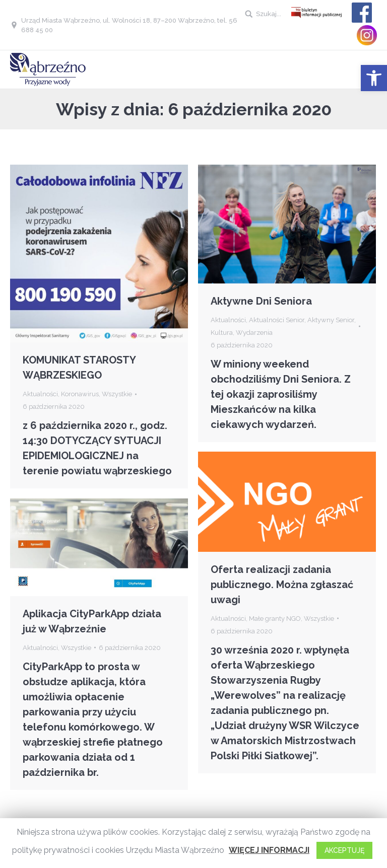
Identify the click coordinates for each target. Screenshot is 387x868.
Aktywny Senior (331, 320)
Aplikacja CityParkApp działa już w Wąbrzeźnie (92, 621)
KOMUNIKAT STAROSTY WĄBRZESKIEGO (79, 368)
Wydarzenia (254, 333)
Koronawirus (80, 394)
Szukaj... (269, 14)
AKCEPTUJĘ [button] (344, 850)
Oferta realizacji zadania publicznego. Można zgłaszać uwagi (282, 585)
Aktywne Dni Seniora (261, 301)
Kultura (222, 333)
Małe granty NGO (275, 619)
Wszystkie (117, 394)
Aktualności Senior (277, 320)
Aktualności (40, 394)
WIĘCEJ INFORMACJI (269, 850)
